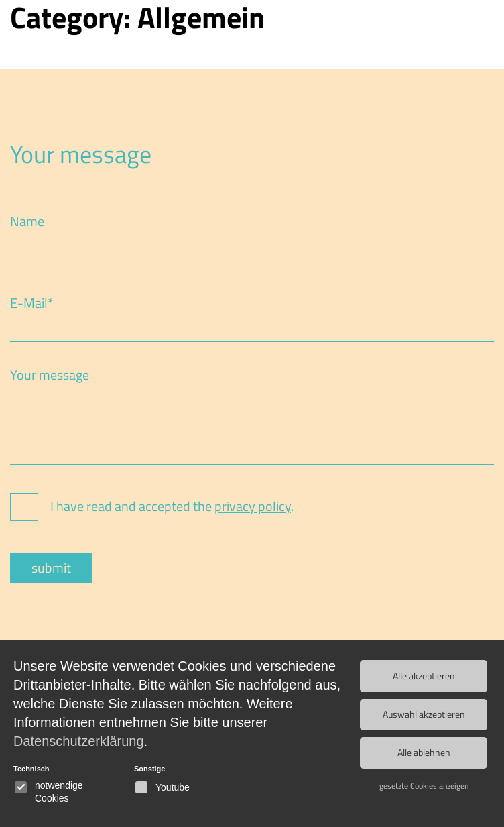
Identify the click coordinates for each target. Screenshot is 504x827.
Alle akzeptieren (424, 675)
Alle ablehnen (424, 750)
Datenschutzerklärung (79, 741)
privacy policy (253, 506)
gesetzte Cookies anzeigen (424, 782)
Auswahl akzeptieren (424, 713)
